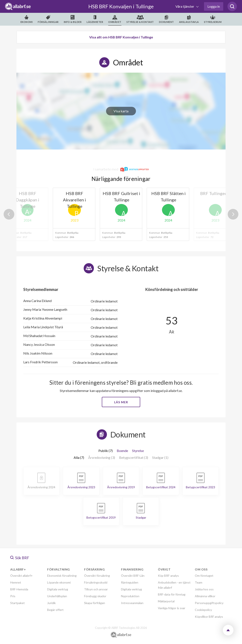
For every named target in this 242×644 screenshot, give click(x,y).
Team (199, 582)
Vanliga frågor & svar (172, 608)
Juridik (51, 603)
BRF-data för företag (172, 594)
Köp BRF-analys (168, 576)
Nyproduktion (130, 596)
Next (233, 214)
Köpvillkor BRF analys (209, 617)
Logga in (214, 6)
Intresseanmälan (132, 603)
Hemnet (16, 582)
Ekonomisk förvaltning (62, 576)
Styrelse (138, 451)
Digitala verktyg (58, 589)
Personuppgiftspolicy (209, 603)
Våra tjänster (185, 6)
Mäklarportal (166, 601)
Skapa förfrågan (95, 603)
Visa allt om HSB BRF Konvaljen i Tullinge (121, 37)
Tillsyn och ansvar (96, 589)
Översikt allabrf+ (21, 576)
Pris (13, 596)
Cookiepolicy (203, 610)
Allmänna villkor (205, 596)
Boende (122, 451)
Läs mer (121, 402)
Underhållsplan (57, 596)
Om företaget (204, 576)
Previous (9, 214)
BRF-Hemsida (19, 589)
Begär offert (55, 610)
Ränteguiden (130, 582)
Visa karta (121, 111)
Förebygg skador (95, 596)
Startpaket (17, 603)
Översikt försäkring (97, 576)
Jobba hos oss (204, 589)
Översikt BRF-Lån (133, 576)
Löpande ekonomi (59, 582)
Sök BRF (20, 558)
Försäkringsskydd (96, 582)
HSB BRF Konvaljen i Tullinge (121, 6)
